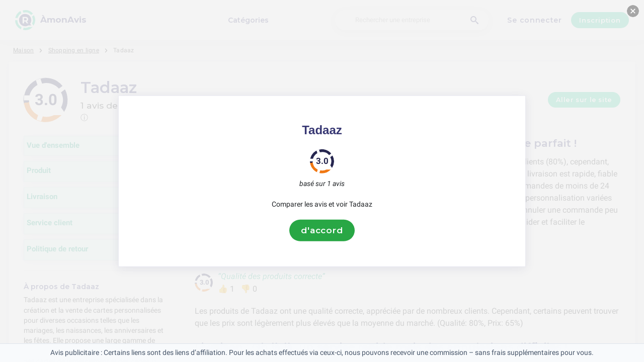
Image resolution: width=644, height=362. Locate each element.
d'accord (322, 230)
